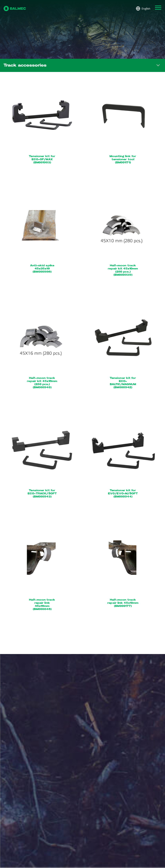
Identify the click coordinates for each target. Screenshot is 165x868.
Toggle (158, 65)
